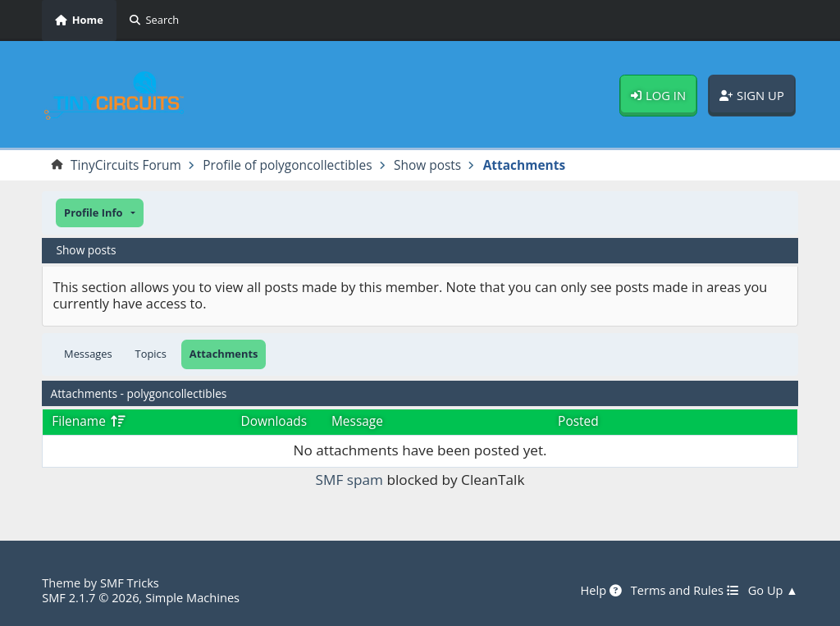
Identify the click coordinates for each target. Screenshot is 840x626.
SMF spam (349, 480)
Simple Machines (192, 597)
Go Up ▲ (773, 591)
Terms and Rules (685, 591)
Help (600, 591)
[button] (99, 213)
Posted (578, 421)
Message (357, 421)
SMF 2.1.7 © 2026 (90, 597)
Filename (88, 421)
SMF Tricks (130, 583)
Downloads (274, 421)
